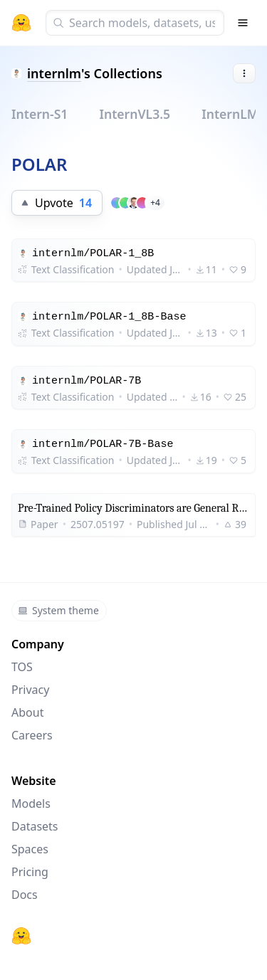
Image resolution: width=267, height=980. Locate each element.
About (27, 712)
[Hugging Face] (21, 936)
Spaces (30, 849)
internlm (54, 73)
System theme (58, 610)
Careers (32, 735)
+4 (155, 202)
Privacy (30, 690)
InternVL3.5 (135, 114)
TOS (22, 667)
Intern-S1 (40, 114)
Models (31, 804)
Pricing (30, 872)
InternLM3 (234, 114)
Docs (25, 895)
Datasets (35, 826)
